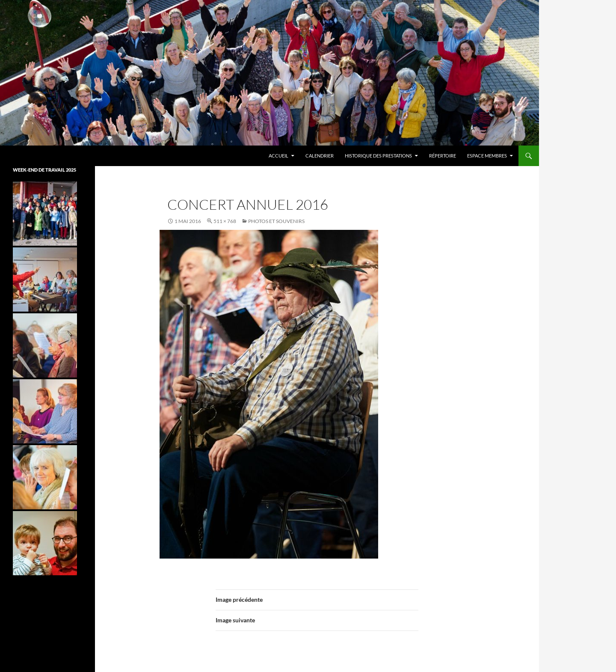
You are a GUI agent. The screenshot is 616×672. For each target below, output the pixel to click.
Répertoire (443, 156)
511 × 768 (225, 221)
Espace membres (487, 156)
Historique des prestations (378, 156)
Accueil (278, 156)
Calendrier (320, 156)
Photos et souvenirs (276, 221)
